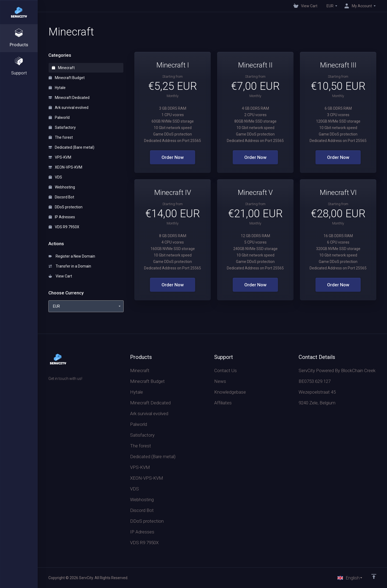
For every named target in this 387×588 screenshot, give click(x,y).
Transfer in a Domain (70, 266)
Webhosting (62, 187)
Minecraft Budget (67, 78)
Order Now (173, 157)
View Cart (60, 276)
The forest (61, 137)
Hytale (57, 88)
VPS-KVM (60, 157)
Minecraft (63, 68)
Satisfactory (62, 127)
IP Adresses (62, 217)
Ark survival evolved (69, 108)
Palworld (59, 117)
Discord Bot (61, 197)
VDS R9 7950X (64, 227)
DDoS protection (66, 207)
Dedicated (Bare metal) (71, 147)
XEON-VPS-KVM (65, 167)
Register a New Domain (72, 256)
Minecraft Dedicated (69, 98)
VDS (55, 177)
